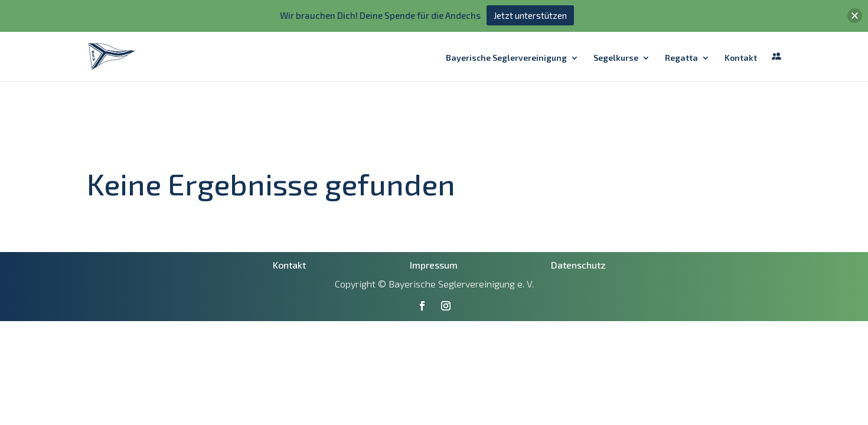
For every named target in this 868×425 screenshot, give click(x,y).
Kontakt (741, 26)
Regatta (681, 26)
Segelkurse (616, 26)
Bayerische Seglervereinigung (506, 26)
